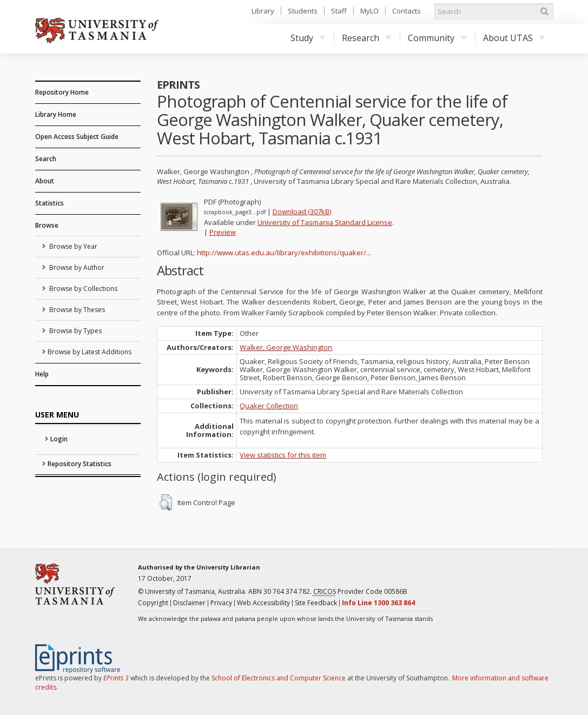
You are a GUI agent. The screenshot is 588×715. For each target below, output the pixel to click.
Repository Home (62, 92)
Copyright (153, 603)
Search (46, 159)
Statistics (49, 203)
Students (303, 11)
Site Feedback (316, 603)
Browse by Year (72, 246)
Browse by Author (76, 267)
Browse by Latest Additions (90, 352)
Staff (339, 11)
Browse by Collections (82, 289)
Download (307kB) (302, 211)
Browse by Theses (76, 310)
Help (42, 374)
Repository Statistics (80, 464)
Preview (223, 232)
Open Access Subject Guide (77, 137)
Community (437, 38)
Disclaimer (189, 603)
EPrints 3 (116, 678)
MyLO (369, 11)
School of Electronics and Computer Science (279, 678)
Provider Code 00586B (360, 592)
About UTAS (514, 38)
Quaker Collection (269, 406)
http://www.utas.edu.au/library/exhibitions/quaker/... (284, 253)
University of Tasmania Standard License (325, 222)
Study (308, 38)
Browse (47, 225)
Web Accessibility (263, 603)
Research (367, 38)
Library (263, 11)
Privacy (221, 603)
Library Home (56, 114)
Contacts (407, 11)
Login (59, 439)
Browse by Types (75, 331)
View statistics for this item (283, 455)
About (45, 181)
